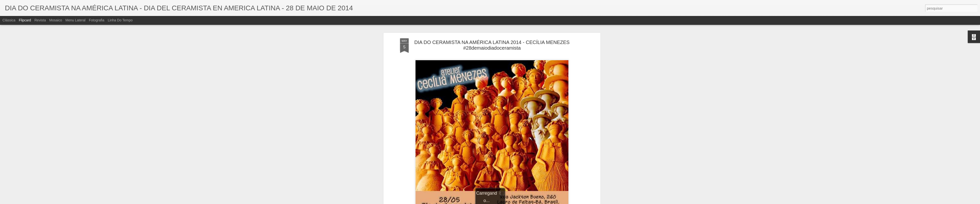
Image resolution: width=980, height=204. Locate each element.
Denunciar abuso (526, 201)
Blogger (509, 201)
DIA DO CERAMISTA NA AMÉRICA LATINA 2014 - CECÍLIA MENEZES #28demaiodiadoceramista (492, 26)
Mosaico (56, 20)
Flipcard (25, 20)
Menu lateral (75, 20)
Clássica (9, 20)
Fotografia (97, 20)
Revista (40, 20)
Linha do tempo (120, 20)
